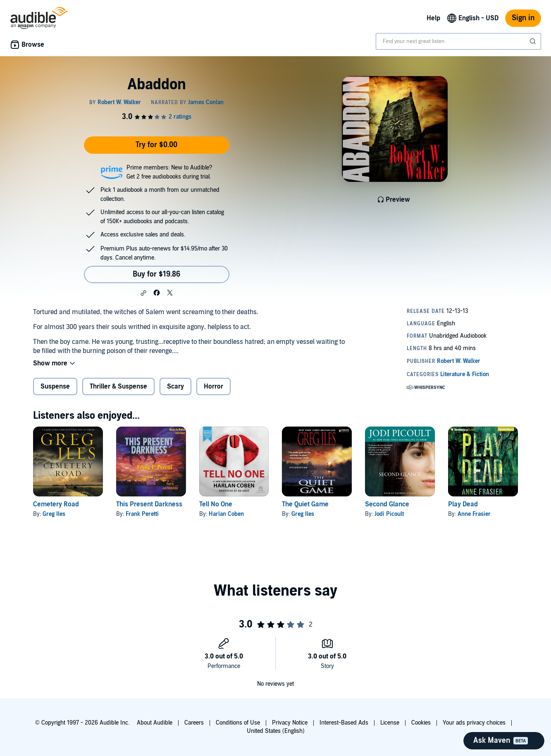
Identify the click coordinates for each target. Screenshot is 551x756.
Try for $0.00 (156, 145)
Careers (194, 723)
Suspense (55, 386)
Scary (175, 386)
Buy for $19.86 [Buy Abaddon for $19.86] (156, 274)
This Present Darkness (149, 504)
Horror (213, 386)
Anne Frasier (474, 514)
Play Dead (463, 504)
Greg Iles (54, 514)
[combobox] (458, 41)
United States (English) (276, 731)
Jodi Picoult (389, 514)
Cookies (421, 723)
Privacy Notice (290, 723)
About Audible (155, 723)
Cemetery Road (56, 504)
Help (433, 18)
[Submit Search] (534, 41)
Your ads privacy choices (474, 723)
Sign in (523, 18)
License (390, 723)
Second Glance (387, 504)
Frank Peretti (142, 514)
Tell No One (216, 504)
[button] (143, 293)
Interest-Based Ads (344, 723)
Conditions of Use (238, 723)
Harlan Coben (226, 514)
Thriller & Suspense (118, 386)
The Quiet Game (305, 504)
